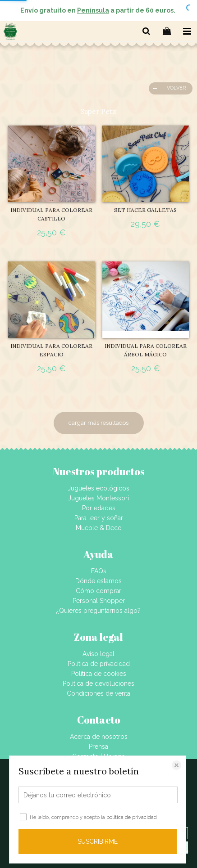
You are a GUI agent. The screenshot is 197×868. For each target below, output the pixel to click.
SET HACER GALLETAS (145, 210)
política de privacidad (132, 817)
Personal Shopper (99, 601)
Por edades (99, 508)
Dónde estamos (98, 581)
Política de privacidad (99, 664)
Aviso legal (98, 654)
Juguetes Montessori (98, 498)
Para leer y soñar (99, 518)
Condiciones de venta (98, 693)
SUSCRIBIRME (98, 841)
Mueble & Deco (99, 528)
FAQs (99, 571)
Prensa (98, 747)
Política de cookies (99, 674)
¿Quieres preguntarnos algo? (98, 611)
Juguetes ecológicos (98, 488)
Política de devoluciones (98, 684)
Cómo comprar (98, 591)
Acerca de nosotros (99, 737)
